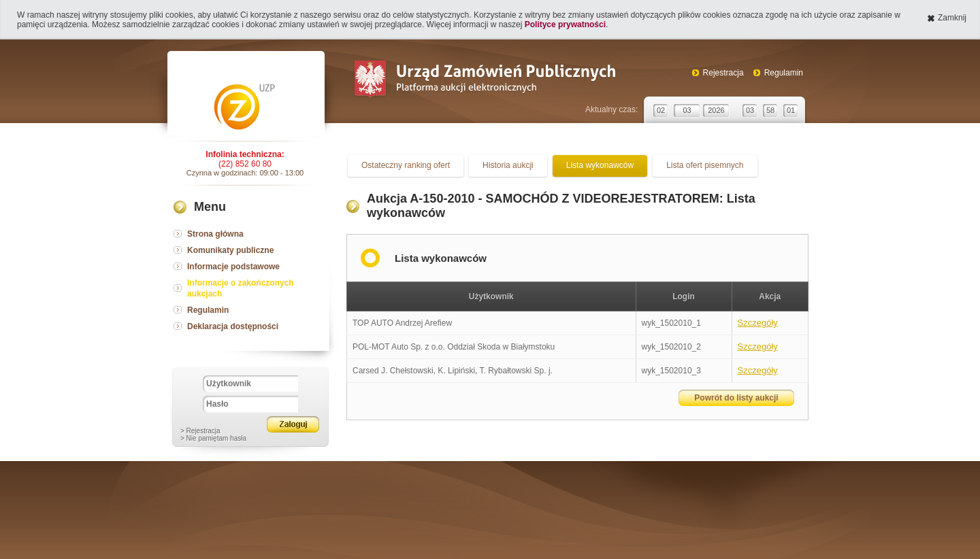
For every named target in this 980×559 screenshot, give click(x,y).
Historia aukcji (508, 165)
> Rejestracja (200, 431)
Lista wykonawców (600, 165)
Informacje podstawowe (233, 267)
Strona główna (215, 234)
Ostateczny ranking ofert (406, 165)
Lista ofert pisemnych (705, 165)
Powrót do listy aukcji (736, 398)
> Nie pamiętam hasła (213, 438)
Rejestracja (723, 73)
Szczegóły (758, 323)
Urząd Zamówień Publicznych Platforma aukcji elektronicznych (484, 81)
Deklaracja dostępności (233, 326)
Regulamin (784, 73)
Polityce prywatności (565, 24)
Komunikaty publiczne (230, 250)
